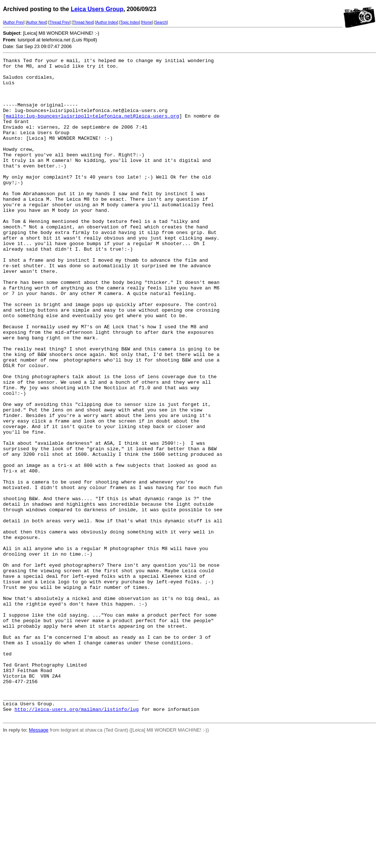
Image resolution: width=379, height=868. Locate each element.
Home (147, 22)
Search (161, 22)
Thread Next (83, 22)
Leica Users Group (97, 9)
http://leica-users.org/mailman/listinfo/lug (76, 840)
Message (39, 862)
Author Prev (14, 22)
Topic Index (130, 22)
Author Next (36, 22)
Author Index (107, 22)
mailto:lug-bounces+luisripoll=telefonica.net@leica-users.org (93, 128)
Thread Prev (59, 22)
